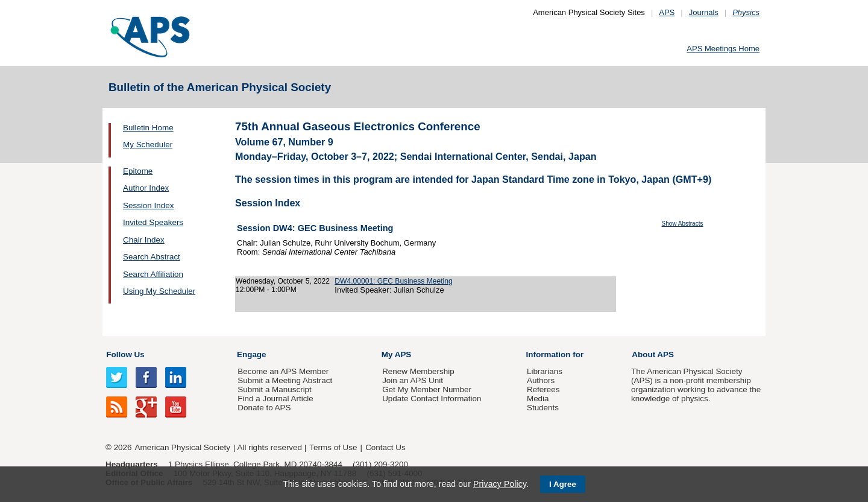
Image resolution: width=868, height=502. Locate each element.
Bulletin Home (148, 128)
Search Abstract (152, 257)
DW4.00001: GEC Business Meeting (393, 281)
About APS (653, 354)
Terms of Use (333, 447)
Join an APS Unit (413, 380)
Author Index (146, 188)
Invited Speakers (153, 222)
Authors (541, 380)
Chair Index (144, 240)
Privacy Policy (500, 484)
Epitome (138, 171)
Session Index (148, 205)
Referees (543, 389)
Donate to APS (264, 408)
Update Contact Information (432, 399)
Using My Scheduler (159, 291)
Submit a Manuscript (274, 389)
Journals (704, 12)
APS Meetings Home (723, 49)
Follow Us (125, 354)
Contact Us (385, 447)
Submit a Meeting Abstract (285, 380)
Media (538, 399)
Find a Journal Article (275, 399)
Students (543, 408)
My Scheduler (148, 145)
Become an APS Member (283, 371)
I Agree (563, 484)
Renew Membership (418, 371)
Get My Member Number (427, 389)
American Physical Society (183, 447)
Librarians (545, 371)
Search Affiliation (153, 274)
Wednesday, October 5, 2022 (283, 281)
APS (667, 12)
